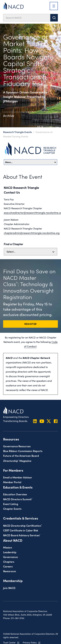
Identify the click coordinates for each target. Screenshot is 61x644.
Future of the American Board (21, 456)
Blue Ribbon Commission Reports (23, 451)
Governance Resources (17, 446)
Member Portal (12, 482)
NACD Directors (18, 499)
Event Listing (11, 504)
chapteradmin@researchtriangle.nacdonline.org (32, 233)
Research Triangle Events (17, 132)
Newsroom (10, 571)
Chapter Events (12, 509)
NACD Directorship (23, 525)
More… (31, 162)
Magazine (17, 461)
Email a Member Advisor (18, 477)
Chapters (9, 562)
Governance (10, 557)
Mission (8, 547)
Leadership (10, 552)
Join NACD (9, 588)
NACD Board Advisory (22, 535)
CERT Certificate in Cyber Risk (21, 530)
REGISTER (30, 324)
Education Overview (15, 494)
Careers (8, 566)
